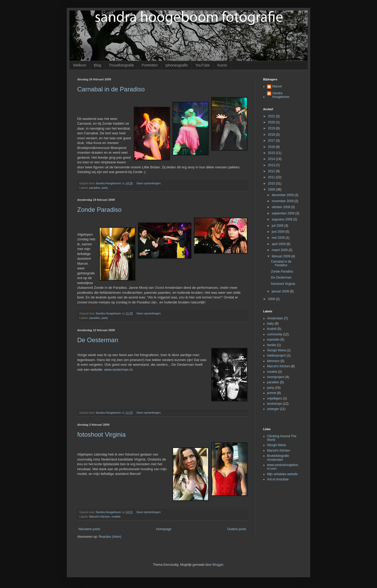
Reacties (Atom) (110, 537)
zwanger (273, 409)
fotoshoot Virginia (101, 434)
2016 (272, 147)
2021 (272, 116)
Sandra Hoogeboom (281, 95)
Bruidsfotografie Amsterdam (278, 458)
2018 (272, 135)
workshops (275, 404)
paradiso (95, 188)
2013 (272, 165)
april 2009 (279, 244)
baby (270, 324)
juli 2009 (278, 226)
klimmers (273, 361)
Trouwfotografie (121, 65)
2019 (272, 128)
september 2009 (284, 213)
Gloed (159, 288)
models (116, 517)
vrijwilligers (275, 398)
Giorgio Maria (276, 350)
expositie (273, 340)
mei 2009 (279, 238)
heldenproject (276, 356)
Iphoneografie (177, 65)
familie (272, 345)
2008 (272, 299)
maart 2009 (280, 250)
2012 (272, 171)
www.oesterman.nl (118, 370)
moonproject (276, 377)
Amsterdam (275, 318)
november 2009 (283, 201)
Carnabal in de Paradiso (111, 89)
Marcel (277, 86)
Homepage (164, 529)
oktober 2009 (281, 207)
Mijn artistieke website (282, 474)
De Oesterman (98, 340)
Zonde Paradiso (99, 210)
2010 (272, 184)
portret (272, 393)
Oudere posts (237, 529)
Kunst (222, 65)
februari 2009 (281, 256)
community (275, 334)
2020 (272, 122)
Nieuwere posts (89, 529)
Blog (97, 65)
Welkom (80, 65)
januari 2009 (281, 291)
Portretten (150, 65)
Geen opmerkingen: (149, 183)
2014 (272, 159)
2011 (272, 177)
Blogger (218, 565)
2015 (272, 153)
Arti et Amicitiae (278, 479)
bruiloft (272, 329)
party (105, 188)
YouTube (203, 65)
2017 (272, 141)
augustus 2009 (282, 219)
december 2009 (283, 195)
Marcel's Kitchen (100, 517)
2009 (272, 190)
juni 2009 (279, 232)
